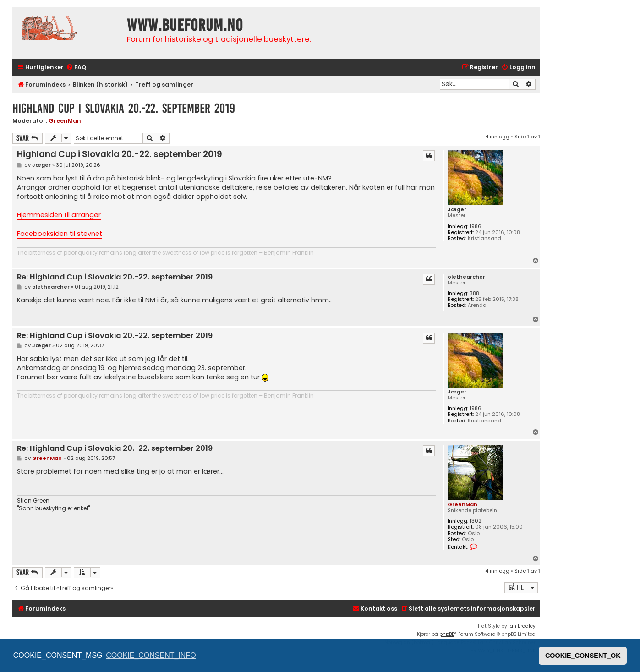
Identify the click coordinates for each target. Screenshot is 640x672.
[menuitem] (76, 68)
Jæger (457, 210)
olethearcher (466, 277)
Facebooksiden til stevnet (60, 234)
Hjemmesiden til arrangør (59, 215)
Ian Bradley (522, 626)
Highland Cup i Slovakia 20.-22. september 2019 (124, 108)
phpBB (447, 634)
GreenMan (65, 121)
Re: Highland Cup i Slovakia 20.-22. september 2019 (115, 277)
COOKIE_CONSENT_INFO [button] (151, 655)
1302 (476, 521)
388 (474, 293)
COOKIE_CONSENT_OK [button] (583, 656)
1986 (476, 227)
